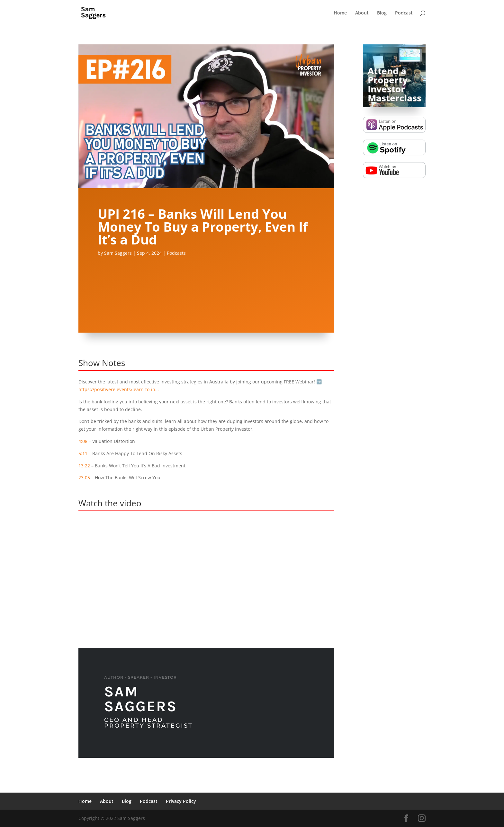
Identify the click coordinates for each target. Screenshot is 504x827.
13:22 (84, 466)
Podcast (404, 13)
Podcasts (176, 253)
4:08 (83, 441)
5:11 (83, 453)
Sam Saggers (118, 253)
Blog (382, 13)
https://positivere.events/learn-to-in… (119, 389)
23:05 (84, 478)
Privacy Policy (181, 801)
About (362, 13)
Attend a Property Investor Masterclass (395, 84)
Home (340, 13)
